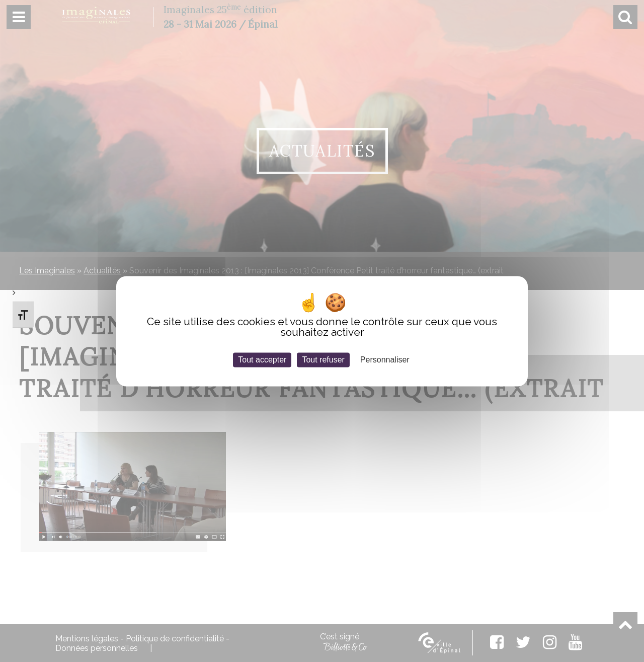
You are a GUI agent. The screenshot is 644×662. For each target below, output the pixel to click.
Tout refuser (323, 360)
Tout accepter (262, 360)
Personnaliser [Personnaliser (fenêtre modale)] (385, 360)
